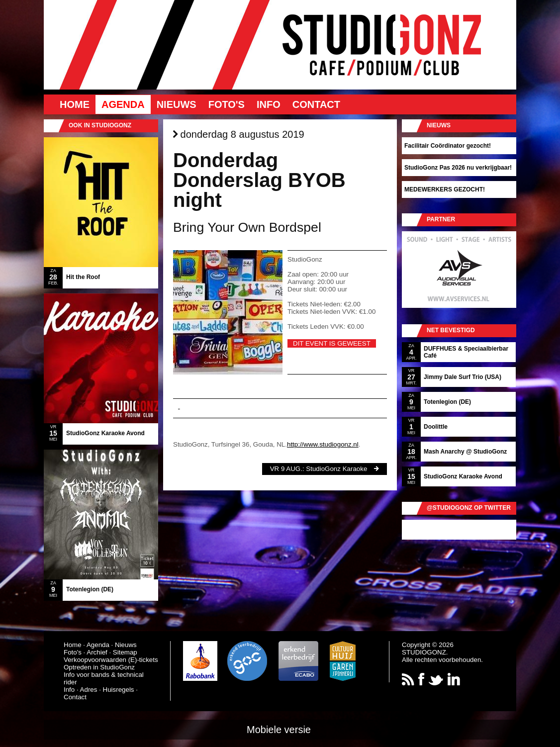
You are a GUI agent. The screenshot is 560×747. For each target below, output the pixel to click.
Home (75, 104)
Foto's (227, 104)
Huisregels (119, 690)
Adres (89, 690)
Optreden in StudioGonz (99, 667)
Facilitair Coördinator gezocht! (448, 146)
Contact (316, 104)
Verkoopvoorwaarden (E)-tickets (111, 660)
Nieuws (177, 104)
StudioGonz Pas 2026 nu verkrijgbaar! (458, 168)
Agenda (123, 104)
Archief (97, 652)
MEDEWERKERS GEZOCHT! (445, 189)
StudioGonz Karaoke (336, 469)
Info (269, 104)
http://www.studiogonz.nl (323, 444)
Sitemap (125, 652)
